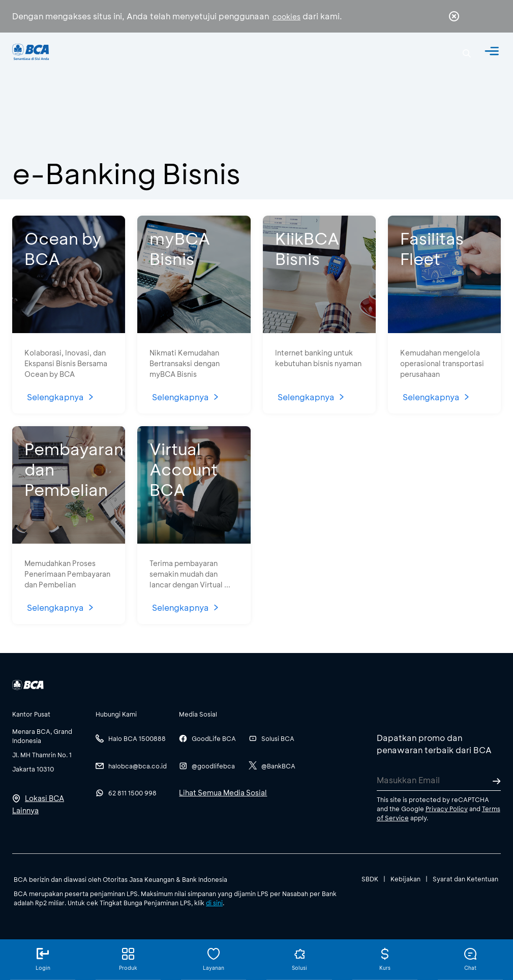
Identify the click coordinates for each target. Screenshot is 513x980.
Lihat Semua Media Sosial (223, 793)
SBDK (370, 879)
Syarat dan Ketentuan (465, 879)
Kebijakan (405, 879)
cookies (286, 17)
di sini (214, 903)
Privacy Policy (447, 809)
